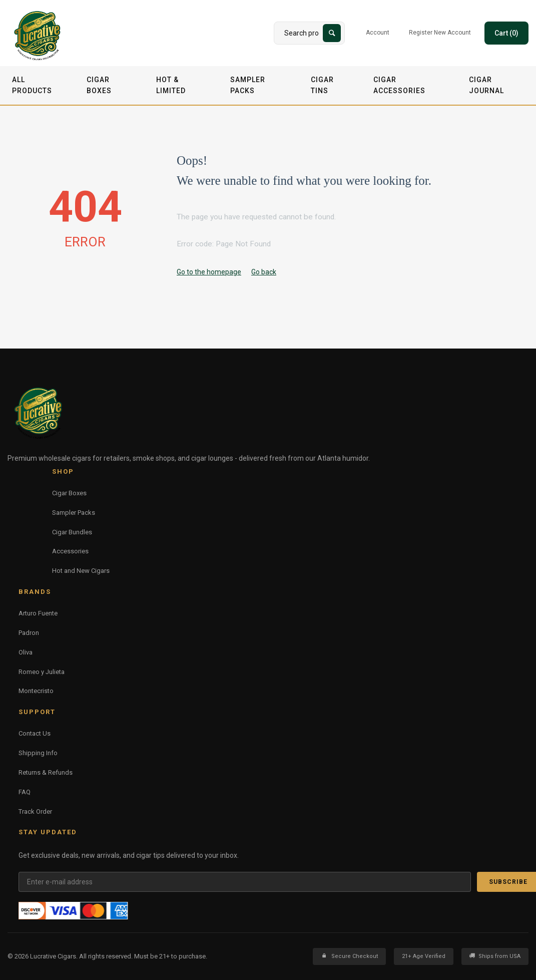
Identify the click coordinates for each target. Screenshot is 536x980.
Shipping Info (38, 753)
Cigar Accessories (399, 85)
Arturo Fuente (38, 613)
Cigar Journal (486, 85)
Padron (29, 633)
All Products (32, 85)
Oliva (26, 652)
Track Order (35, 811)
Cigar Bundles (72, 532)
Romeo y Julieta (42, 672)
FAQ (25, 792)
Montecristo (36, 691)
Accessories (70, 551)
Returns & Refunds (46, 772)
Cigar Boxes (99, 85)
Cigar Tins (322, 85)
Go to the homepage (209, 272)
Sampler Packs (248, 85)
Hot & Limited (171, 85)
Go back (264, 272)
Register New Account (440, 33)
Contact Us (35, 733)
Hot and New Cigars (81, 571)
